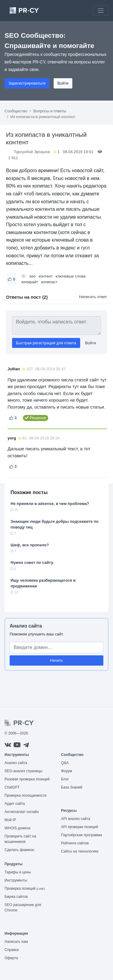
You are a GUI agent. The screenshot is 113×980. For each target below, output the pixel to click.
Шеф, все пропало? (30, 545)
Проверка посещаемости (25, 795)
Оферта (11, 958)
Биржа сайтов (16, 897)
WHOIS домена (17, 828)
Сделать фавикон (19, 850)
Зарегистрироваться (27, 83)
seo (32, 276)
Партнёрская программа (82, 835)
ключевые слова (71, 276)
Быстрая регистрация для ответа (46, 343)
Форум (67, 771)
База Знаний (72, 787)
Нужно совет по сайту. (32, 562)
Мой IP (10, 820)
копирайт (30, 282)
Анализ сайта (26, 626)
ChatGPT (12, 787)
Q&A (65, 763)
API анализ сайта (76, 819)
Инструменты (16, 880)
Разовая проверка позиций (27, 779)
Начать (56, 660)
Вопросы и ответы (50, 111)
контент (46, 276)
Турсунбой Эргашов (32, 152)
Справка (12, 950)
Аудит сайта (15, 804)
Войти (63, 83)
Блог (65, 779)
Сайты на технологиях (80, 851)
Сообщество (16, 111)
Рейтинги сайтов (75, 843)
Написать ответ (93, 297)
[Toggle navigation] (101, 11)
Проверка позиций (25, 888)
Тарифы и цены (18, 872)
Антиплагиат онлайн (22, 812)
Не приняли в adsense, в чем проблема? (50, 504)
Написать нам (16, 942)
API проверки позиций (80, 827)
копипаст (49, 282)
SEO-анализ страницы (24, 771)
